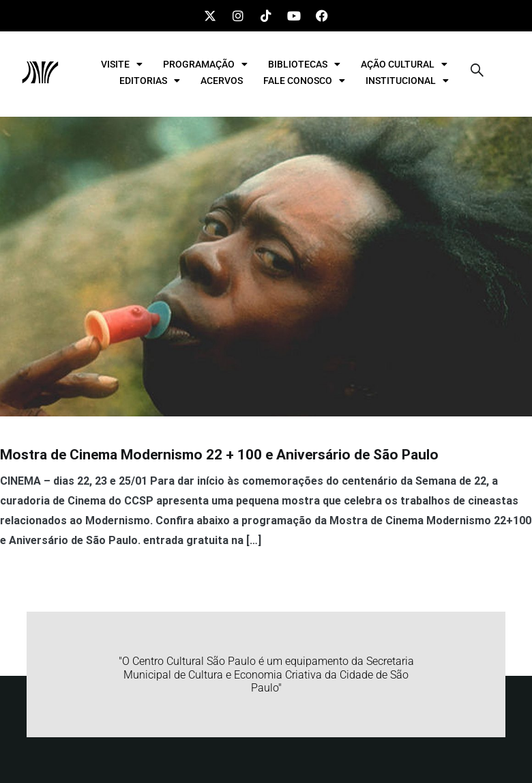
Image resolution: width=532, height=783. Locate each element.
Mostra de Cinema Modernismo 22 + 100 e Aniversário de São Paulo (219, 455)
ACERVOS (222, 81)
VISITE (122, 64)
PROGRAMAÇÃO (205, 64)
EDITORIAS (150, 81)
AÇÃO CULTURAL (404, 64)
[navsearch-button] (477, 72)
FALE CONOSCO (304, 81)
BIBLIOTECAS (304, 64)
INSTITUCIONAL (407, 81)
